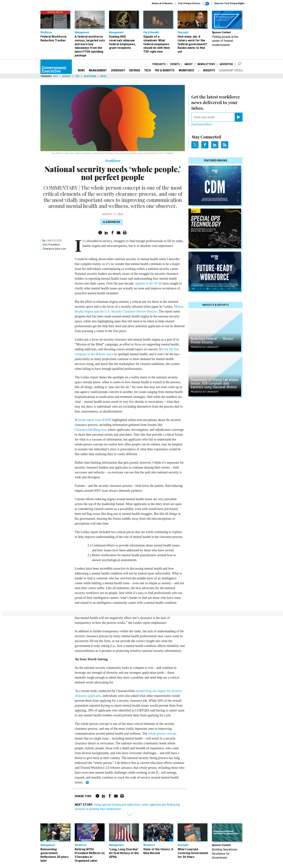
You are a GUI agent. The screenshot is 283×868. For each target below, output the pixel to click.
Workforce (187, 70)
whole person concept (162, 734)
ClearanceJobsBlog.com (90, 430)
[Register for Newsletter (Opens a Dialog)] (239, 117)
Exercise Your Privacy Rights (229, 3)
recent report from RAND (95, 420)
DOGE (103, 76)
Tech (147, 70)
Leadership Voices (231, 70)
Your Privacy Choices (193, 4)
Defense (135, 70)
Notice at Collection (162, 3)
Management (98, 70)
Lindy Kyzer (54, 241)
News (81, 70)
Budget (67, 76)
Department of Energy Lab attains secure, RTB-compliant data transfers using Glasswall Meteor (214, 383)
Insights (209, 70)
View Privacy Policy (202, 124)
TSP (77, 76)
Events (175, 64)
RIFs (56, 76)
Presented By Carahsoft (205, 347)
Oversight (118, 70)
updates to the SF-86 (149, 283)
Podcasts (159, 64)
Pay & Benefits (165, 70)
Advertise (226, 64)
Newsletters (206, 64)
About (189, 64)
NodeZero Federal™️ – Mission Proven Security (212, 340)
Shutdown (90, 76)
